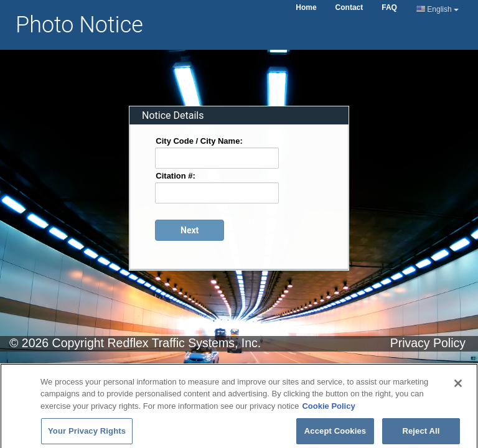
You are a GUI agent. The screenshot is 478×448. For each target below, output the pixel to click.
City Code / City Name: (199, 140)
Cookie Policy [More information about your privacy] (328, 412)
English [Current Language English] (438, 9)
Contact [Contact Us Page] (349, 7)
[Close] (458, 390)
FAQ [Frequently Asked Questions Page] (389, 7)
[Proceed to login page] (190, 230)
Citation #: (176, 175)
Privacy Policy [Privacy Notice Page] (428, 343)
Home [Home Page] (306, 7)
